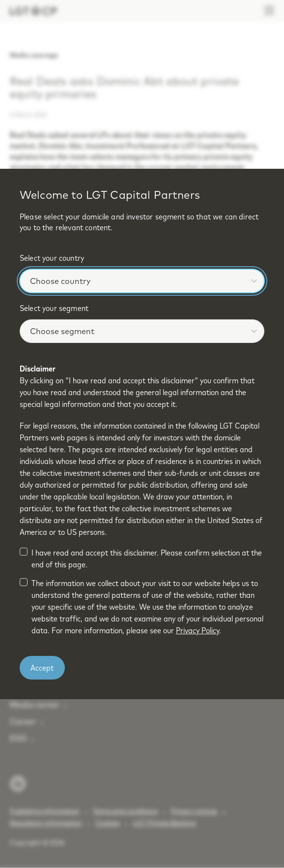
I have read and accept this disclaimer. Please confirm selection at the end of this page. (147, 558)
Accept (42, 668)
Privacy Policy (198, 630)
